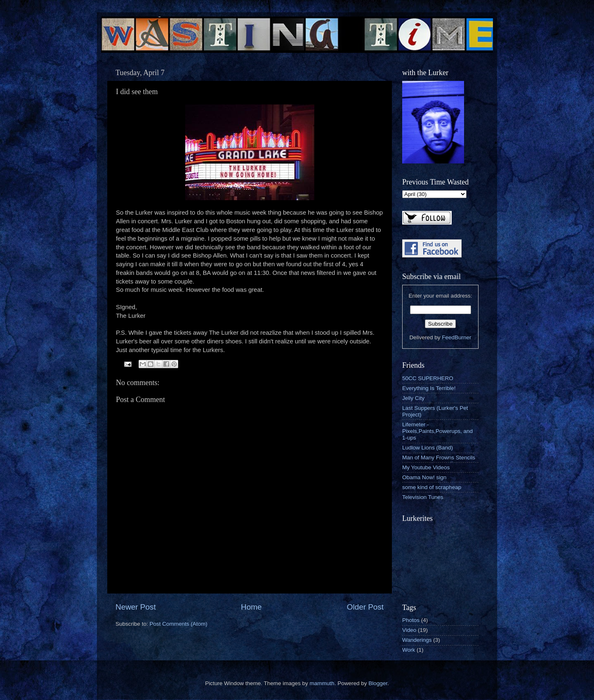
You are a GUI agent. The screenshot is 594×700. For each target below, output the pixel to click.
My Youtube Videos (426, 467)
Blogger (378, 683)
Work (409, 650)
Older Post (365, 607)
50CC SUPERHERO (428, 378)
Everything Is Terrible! (429, 388)
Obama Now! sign (424, 477)
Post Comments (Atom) (179, 624)
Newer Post (136, 607)
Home (251, 607)
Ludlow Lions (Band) (428, 448)
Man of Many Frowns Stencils (439, 458)
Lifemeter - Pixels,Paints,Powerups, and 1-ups (437, 431)
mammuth (322, 683)
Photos (411, 620)
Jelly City (413, 398)
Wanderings (417, 640)
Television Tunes (423, 497)
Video (409, 630)
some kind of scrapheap (432, 487)
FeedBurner (456, 337)
